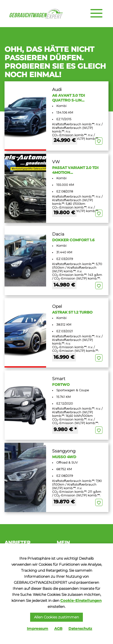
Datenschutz (80, 628)
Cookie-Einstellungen (81, 600)
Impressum (38, 628)
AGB (58, 628)
